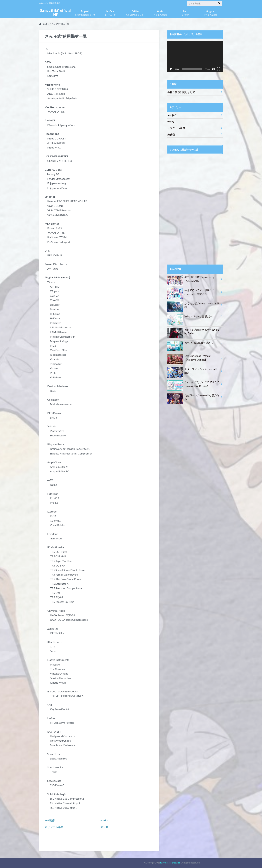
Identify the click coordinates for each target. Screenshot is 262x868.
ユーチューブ (110, 12)
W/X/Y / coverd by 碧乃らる (191, 342)
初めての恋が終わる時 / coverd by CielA (192, 331)
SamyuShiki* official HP (56, 12)
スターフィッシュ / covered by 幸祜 (194, 370)
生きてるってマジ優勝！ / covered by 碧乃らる (189, 291)
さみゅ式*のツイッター (135, 12)
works (104, 820)
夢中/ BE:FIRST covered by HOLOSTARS (190, 278)
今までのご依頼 (160, 12)
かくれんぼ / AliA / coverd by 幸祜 (194, 303)
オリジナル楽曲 (210, 12)
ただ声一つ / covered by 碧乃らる (194, 394)
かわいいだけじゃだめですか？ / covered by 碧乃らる (193, 383)
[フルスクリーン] (219, 69)
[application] (195, 57)
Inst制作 (185, 12)
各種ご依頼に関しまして (85, 12)
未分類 (104, 827)
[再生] (171, 69)
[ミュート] (213, 69)
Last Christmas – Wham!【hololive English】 (189, 357)
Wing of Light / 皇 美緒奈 (189, 316)
